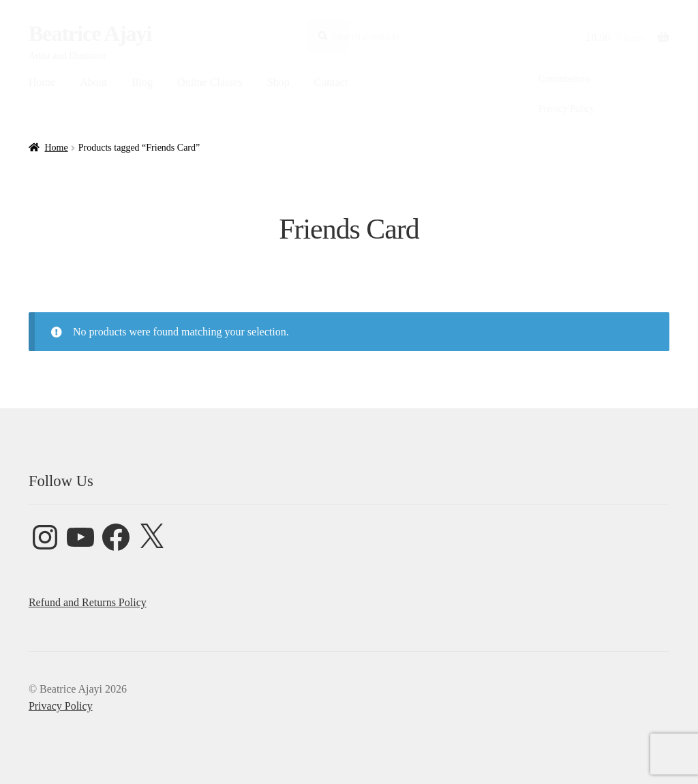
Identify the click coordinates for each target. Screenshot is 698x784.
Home (42, 82)
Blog (142, 82)
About (93, 82)
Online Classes (210, 82)
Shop (278, 82)
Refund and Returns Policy (88, 602)
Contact (331, 82)
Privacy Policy (566, 109)
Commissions (564, 79)
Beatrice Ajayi (90, 33)
